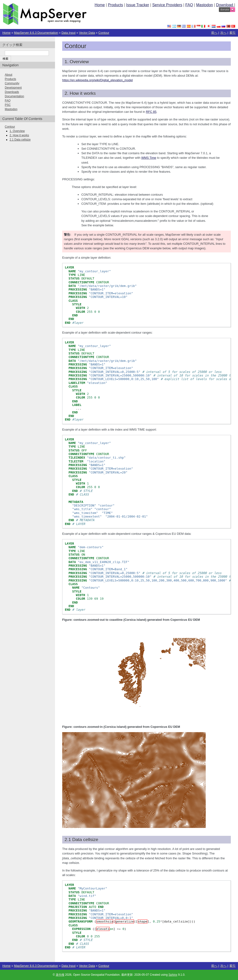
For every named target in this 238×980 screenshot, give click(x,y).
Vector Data (87, 33)
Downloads (12, 92)
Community (12, 83)
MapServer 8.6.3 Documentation (36, 33)
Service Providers (167, 5)
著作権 (60, 975)
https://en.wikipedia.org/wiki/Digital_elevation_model (97, 80)
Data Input (69, 33)
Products (115, 5)
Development (13, 88)
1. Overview (17, 131)
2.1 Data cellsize (20, 140)
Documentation (14, 96)
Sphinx (173, 975)
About (8, 75)
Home (100, 5)
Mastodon (205, 5)
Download (225, 5)
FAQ (189, 5)
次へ (223, 33)
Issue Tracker (138, 5)
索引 (232, 33)
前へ (214, 33)
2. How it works (19, 135)
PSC (8, 105)
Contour (104, 33)
